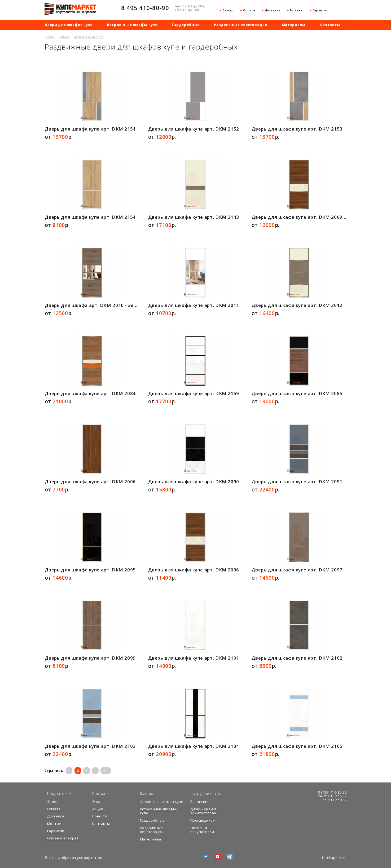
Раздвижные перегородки (241, 25)
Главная (50, 37)
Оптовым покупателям (202, 830)
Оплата (249, 10)
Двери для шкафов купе (69, 25)
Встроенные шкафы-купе (132, 25)
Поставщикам (203, 820)
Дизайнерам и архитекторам (203, 811)
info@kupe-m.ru (333, 858)
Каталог (65, 37)
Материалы (294, 25)
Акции (98, 809)
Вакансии (199, 802)
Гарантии (320, 10)
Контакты (330, 25)
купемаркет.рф (70, 9)
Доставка (273, 10)
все (106, 771)
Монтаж (296, 10)
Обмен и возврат (63, 838)
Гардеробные (186, 25)
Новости (100, 816)
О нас (97, 802)
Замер (228, 10)
